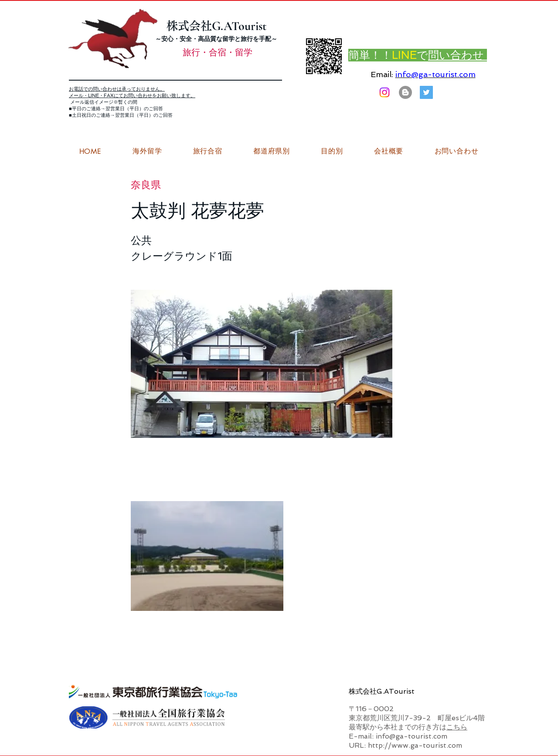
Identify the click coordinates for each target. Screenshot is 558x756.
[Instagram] (384, 92)
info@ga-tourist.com (436, 74)
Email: (382, 74)
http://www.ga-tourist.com (415, 745)
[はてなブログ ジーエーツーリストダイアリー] (405, 92)
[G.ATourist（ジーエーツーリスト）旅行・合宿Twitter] (426, 92)
